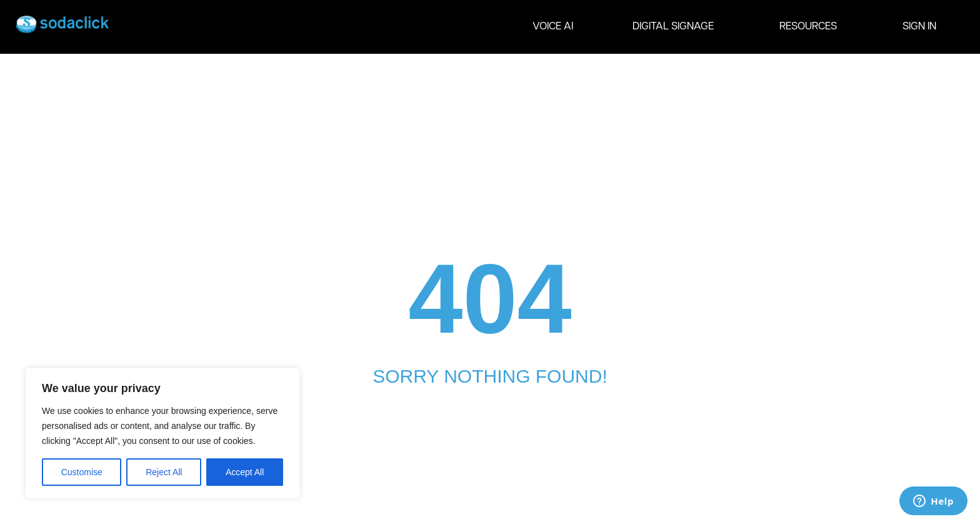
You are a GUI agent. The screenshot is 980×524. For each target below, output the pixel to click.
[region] (162, 433)
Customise (82, 472)
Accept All (245, 472)
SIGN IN (919, 27)
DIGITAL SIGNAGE (676, 27)
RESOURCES (811, 27)
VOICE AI (553, 27)
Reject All (164, 472)
